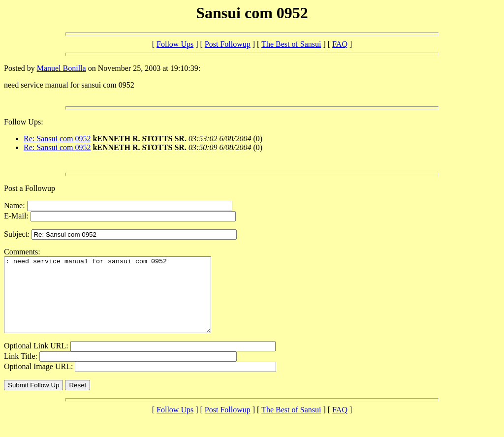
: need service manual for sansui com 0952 (120, 302)
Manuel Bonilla (62, 68)
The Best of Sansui (291, 44)
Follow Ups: (24, 122)
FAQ (340, 44)
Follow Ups (175, 44)
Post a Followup (30, 188)
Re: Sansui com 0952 (57, 139)
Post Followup (228, 44)
